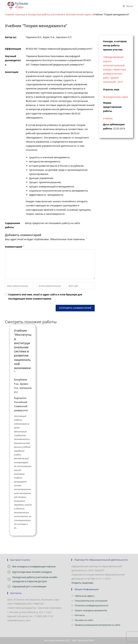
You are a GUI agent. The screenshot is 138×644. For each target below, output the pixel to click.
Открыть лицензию (82, 583)
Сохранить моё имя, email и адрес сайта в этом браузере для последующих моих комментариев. (45, 297)
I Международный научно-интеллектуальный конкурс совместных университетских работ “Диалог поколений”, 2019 (115, 69)
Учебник (108, 118)
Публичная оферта (85, 596)
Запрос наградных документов (91, 610)
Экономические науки (78, 14)
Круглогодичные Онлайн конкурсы (32, 572)
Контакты (80, 615)
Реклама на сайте (84, 620)
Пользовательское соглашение (91, 601)
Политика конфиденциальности (91, 605)
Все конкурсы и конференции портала (34, 566)
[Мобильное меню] (127, 6)
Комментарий (15, 247)
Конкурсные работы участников (46, 14)
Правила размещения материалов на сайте (97, 625)
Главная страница (15, 14)
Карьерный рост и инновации (29, 586)
